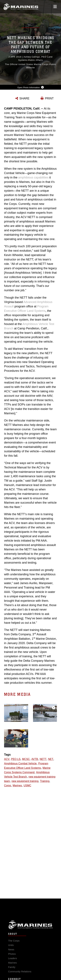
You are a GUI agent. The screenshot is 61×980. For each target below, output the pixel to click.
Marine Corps (30, 929)
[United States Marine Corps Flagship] (21, 7)
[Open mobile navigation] (55, 7)
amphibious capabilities (33, 177)
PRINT (49, 98)
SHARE (24, 98)
